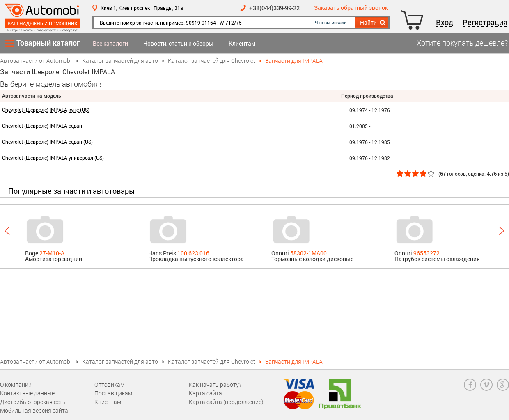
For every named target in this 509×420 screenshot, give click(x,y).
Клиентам (242, 44)
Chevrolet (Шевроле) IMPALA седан (42, 126)
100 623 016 (193, 253)
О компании (16, 384)
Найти (373, 23)
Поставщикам (113, 393)
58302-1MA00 (308, 253)
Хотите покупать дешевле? (462, 43)
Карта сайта (205, 393)
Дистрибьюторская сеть (33, 402)
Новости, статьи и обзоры (178, 44)
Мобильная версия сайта (34, 410)
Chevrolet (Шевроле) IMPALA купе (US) (46, 110)
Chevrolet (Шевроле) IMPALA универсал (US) (53, 158)
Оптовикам (109, 384)
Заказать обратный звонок (351, 8)
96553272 (426, 253)
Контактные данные (27, 393)
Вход (445, 23)
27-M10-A (52, 253)
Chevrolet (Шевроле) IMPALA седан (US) (47, 142)
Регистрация (485, 23)
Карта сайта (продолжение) (226, 402)
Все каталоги (110, 44)
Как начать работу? (215, 384)
